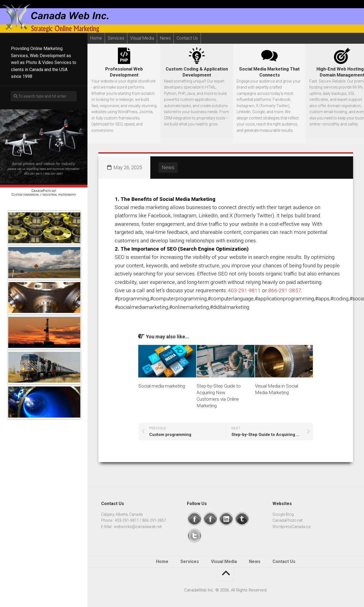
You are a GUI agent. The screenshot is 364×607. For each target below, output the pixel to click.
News (165, 38)
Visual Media (142, 38)
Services (116, 38)
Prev (44, 204)
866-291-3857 (285, 290)
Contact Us (187, 38)
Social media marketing (162, 386)
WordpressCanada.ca (291, 527)
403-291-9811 (244, 290)
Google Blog (283, 514)
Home (96, 38)
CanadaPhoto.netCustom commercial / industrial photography (44, 193)
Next (44, 426)
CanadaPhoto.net (287, 520)
